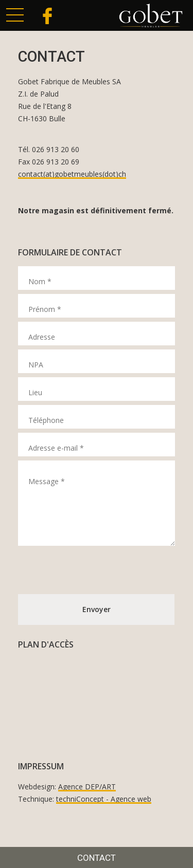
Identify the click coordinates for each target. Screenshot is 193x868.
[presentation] (96, 570)
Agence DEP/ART (87, 787)
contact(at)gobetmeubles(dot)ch (72, 174)
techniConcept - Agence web (104, 799)
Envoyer (97, 609)
